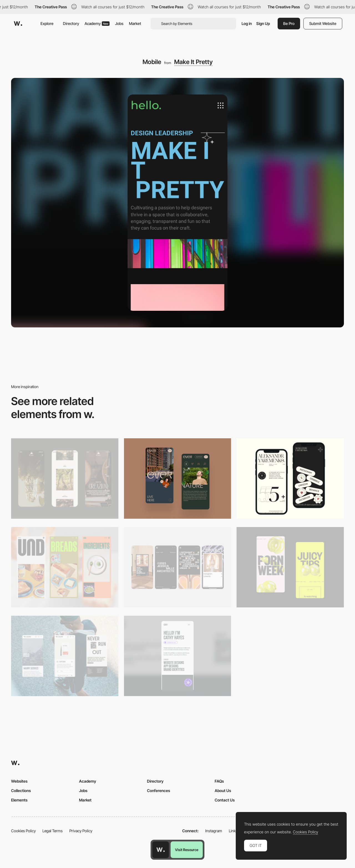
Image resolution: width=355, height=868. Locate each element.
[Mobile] (65, 478)
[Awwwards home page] (161, 850)
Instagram (214, 831)
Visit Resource (187, 850)
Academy (97, 23)
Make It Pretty (193, 62)
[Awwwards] (18, 24)
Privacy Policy (81, 831)
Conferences (159, 791)
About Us (223, 791)
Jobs (119, 23)
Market (135, 23)
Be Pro (289, 23)
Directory (71, 23)
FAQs (219, 781)
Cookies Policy (23, 831)
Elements (19, 800)
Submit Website (323, 23)
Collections (21, 791)
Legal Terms (53, 831)
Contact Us (225, 800)
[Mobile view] (290, 567)
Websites (19, 781)
